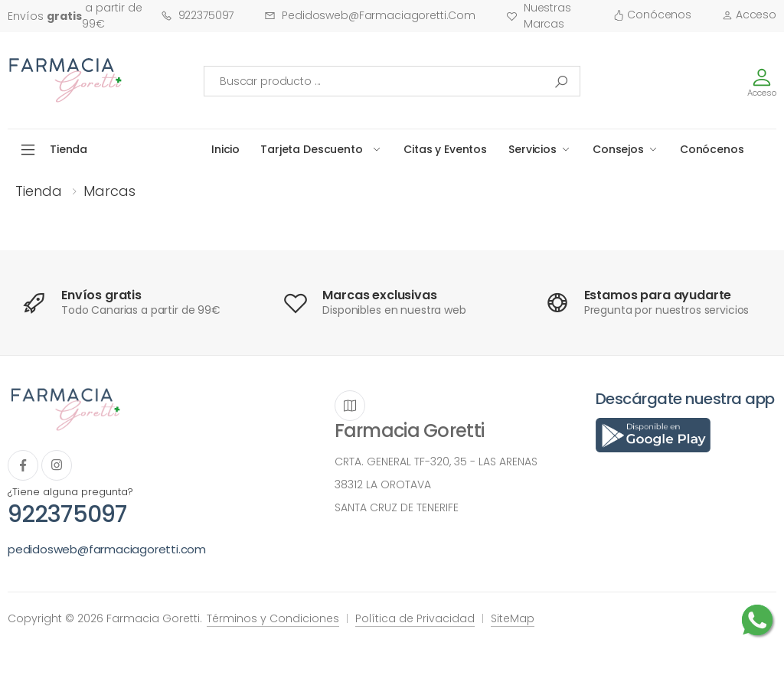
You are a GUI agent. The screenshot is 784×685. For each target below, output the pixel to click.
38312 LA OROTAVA (383, 484)
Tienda (39, 191)
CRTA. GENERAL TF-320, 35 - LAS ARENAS (436, 462)
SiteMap (513, 618)
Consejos (618, 149)
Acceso (749, 15)
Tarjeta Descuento (312, 149)
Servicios (532, 149)
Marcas (109, 191)
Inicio (225, 149)
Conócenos (652, 15)
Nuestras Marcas (539, 16)
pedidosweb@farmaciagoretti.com (370, 15)
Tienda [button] (69, 149)
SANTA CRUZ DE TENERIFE (397, 507)
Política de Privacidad (415, 618)
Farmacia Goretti (409, 431)
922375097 (198, 15)
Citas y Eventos (445, 149)
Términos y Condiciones (273, 618)
